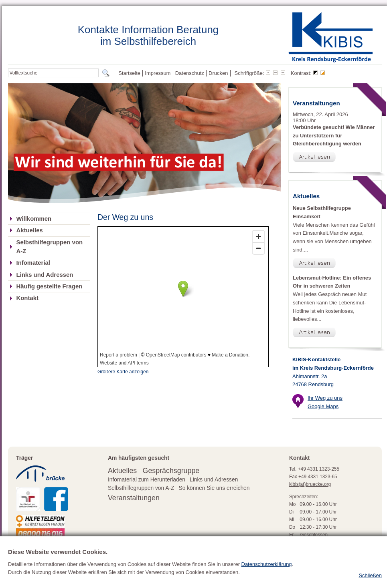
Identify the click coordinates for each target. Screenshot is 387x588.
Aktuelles (29, 230)
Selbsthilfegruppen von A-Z (49, 247)
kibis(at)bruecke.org (310, 484)
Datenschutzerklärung (267, 564)
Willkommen (34, 219)
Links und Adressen (45, 275)
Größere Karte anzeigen (123, 372)
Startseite (129, 73)
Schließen (370, 575)
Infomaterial (33, 263)
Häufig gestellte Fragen (49, 286)
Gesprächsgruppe (171, 471)
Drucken (218, 73)
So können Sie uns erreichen (214, 488)
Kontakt (27, 298)
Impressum (158, 73)
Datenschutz (190, 73)
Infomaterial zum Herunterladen (147, 480)
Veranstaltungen (134, 498)
